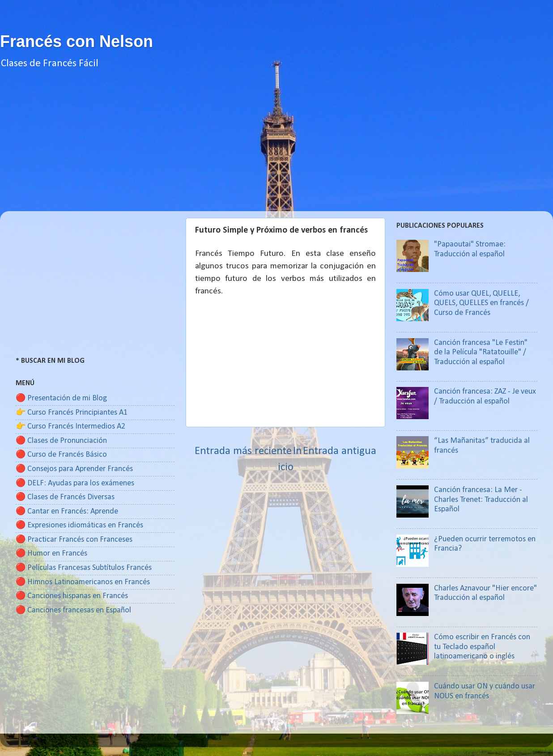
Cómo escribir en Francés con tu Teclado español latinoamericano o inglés (482, 647)
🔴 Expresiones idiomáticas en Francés (79, 525)
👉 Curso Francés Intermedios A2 (70, 427)
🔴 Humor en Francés (51, 554)
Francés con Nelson (77, 41)
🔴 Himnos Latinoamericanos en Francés (83, 582)
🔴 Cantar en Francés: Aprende (67, 512)
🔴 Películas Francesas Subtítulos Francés (84, 568)
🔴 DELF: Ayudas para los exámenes (75, 483)
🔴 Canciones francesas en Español (73, 610)
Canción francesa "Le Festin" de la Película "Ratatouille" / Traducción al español (481, 353)
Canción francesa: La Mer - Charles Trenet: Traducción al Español (481, 500)
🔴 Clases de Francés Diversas (65, 497)
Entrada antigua (340, 451)
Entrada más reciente (243, 451)
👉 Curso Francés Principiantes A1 (72, 413)
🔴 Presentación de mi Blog (61, 398)
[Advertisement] (276, 149)
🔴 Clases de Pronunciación (61, 441)
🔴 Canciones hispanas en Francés (72, 596)
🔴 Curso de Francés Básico (61, 455)
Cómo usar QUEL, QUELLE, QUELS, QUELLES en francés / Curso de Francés (481, 303)
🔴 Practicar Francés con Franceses (74, 540)
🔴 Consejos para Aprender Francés (74, 469)
